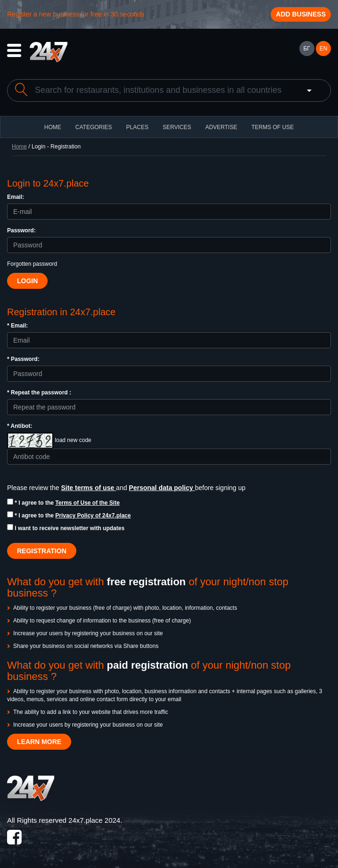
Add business (301, 14)
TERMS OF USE (272, 127)
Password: (21, 230)
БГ (306, 49)
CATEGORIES (94, 127)
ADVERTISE (221, 127)
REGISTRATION (42, 551)
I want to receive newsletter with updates (66, 528)
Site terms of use (88, 488)
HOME (53, 127)
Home (19, 147)
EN (324, 49)
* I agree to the (63, 502)
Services (177, 127)
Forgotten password (32, 264)
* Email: (17, 326)
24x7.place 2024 (94, 820)
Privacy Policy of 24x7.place (93, 516)
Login (27, 281)
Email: (16, 197)
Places (137, 127)
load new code (73, 440)
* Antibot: (20, 426)
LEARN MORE (39, 742)
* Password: (23, 359)
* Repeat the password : (39, 393)
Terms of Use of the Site (87, 503)
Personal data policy (162, 488)
